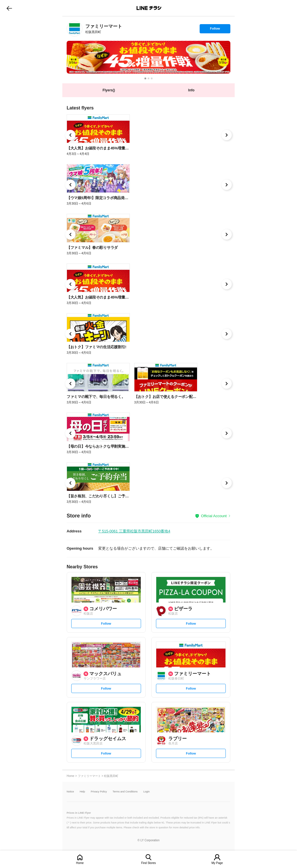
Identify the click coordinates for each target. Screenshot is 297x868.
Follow (215, 30)
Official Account (214, 516)
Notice (70, 792)
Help (83, 792)
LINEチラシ (149, 8)
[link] (75, 29)
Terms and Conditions (125, 792)
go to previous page (9, 8)
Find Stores (148, 863)
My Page (217, 863)
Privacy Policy (99, 792)
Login (146, 792)
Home (80, 863)
